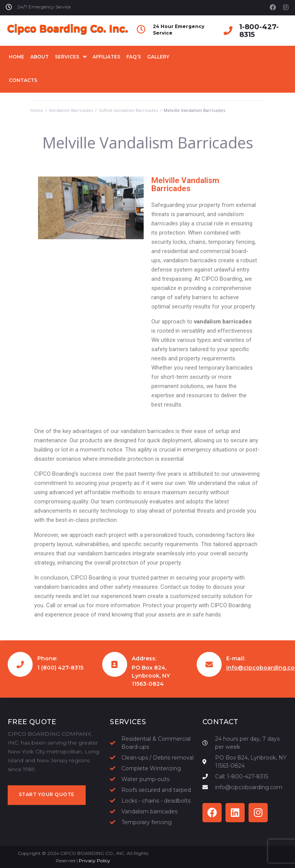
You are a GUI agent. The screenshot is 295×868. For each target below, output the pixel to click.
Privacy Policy (94, 861)
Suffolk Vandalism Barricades (128, 110)
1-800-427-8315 (259, 31)
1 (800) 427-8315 (60, 668)
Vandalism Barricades (71, 110)
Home (37, 110)
